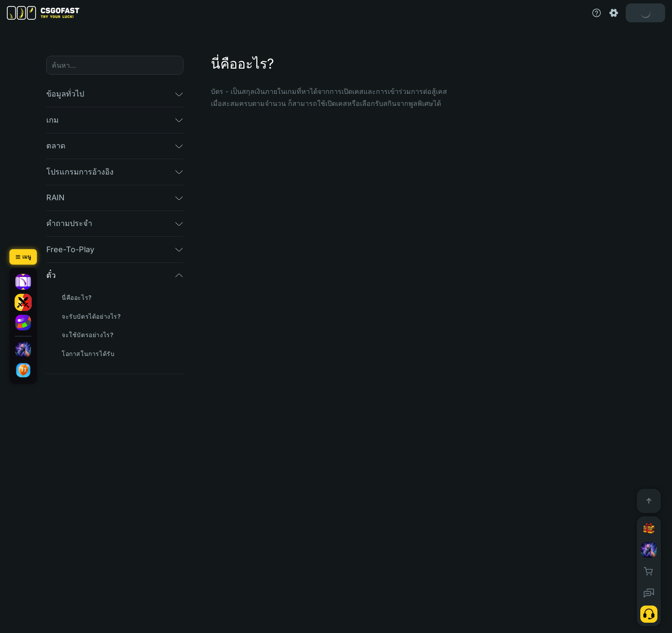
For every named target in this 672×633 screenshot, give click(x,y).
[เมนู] (23, 257)
